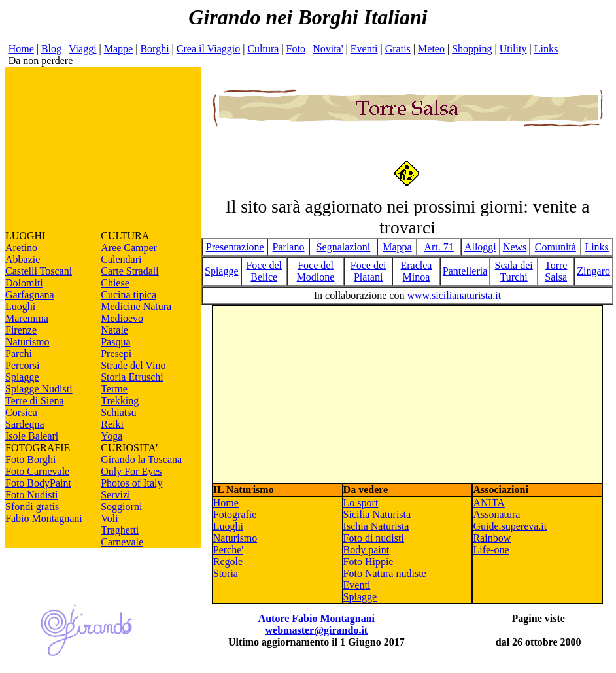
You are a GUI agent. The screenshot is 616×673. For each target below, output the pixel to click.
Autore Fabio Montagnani (317, 618)
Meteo (431, 49)
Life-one (491, 550)
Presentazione (235, 247)
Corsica (21, 412)
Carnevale (122, 542)
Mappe (118, 49)
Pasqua (115, 342)
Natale (114, 330)
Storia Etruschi (132, 377)
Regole (228, 561)
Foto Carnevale (37, 471)
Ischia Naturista (376, 526)
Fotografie (235, 514)
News (515, 247)
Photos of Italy (131, 483)
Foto (296, 49)
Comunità (556, 247)
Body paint (367, 550)
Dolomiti (24, 283)
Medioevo (122, 318)
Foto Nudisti (31, 495)
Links (546, 49)
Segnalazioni (344, 247)
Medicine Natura (136, 306)
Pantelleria (465, 271)
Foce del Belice (264, 271)
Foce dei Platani (368, 271)
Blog (51, 49)
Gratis (398, 49)
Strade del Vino (133, 365)
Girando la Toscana (141, 459)
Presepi (116, 354)
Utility (513, 49)
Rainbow (492, 538)
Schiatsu (118, 412)
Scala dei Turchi (514, 271)
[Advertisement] (103, 148)
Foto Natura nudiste (385, 573)
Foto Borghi (31, 459)
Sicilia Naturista (377, 514)
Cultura (263, 49)
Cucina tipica (128, 295)
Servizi (115, 495)
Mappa (397, 247)
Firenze (21, 330)
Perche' (228, 550)
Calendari (121, 259)
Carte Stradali (129, 271)
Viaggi (83, 49)
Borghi (154, 49)
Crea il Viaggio (208, 49)
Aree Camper (129, 248)
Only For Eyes (131, 471)
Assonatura (496, 514)
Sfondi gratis (32, 507)
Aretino (21, 248)
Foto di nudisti (374, 538)
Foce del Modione (316, 271)
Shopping (472, 49)
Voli (109, 518)
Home (21, 49)
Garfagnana (30, 295)
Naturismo (27, 342)
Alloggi (480, 247)
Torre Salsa (556, 271)
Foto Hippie (368, 561)
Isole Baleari (32, 436)
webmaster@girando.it (317, 630)
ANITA (488, 503)
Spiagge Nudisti (39, 389)
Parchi (19, 354)
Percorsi (22, 365)
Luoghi (20, 306)
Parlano (289, 247)
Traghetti (120, 530)
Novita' (328, 49)
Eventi (364, 49)
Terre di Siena (35, 401)
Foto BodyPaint (38, 483)
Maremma (27, 318)
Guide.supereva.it (510, 526)
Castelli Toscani (39, 271)
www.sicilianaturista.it (454, 295)
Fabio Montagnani (44, 518)
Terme (114, 389)
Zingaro (593, 271)
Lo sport (361, 503)
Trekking (120, 401)
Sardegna (25, 424)
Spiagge (22, 377)
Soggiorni (121, 507)
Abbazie (23, 259)
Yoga (111, 436)
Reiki (112, 424)
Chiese (115, 283)
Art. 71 (438, 247)
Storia (226, 573)
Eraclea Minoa (417, 271)
